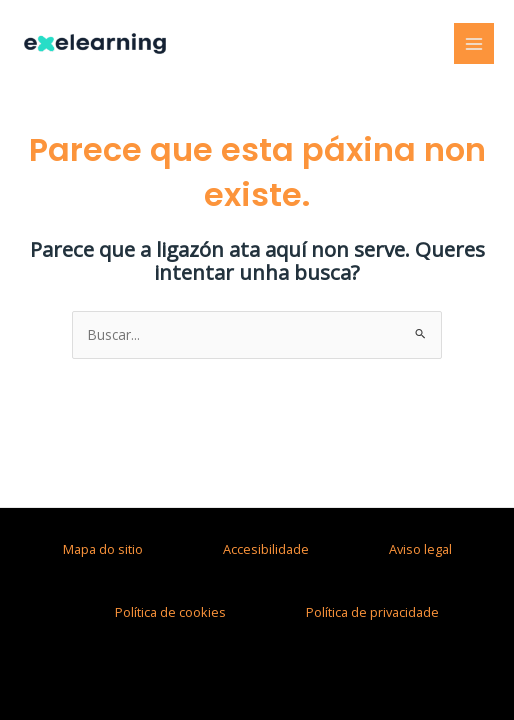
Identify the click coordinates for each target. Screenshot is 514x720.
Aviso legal (420, 549)
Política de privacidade (372, 612)
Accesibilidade (266, 549)
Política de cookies (170, 612)
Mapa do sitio (103, 549)
